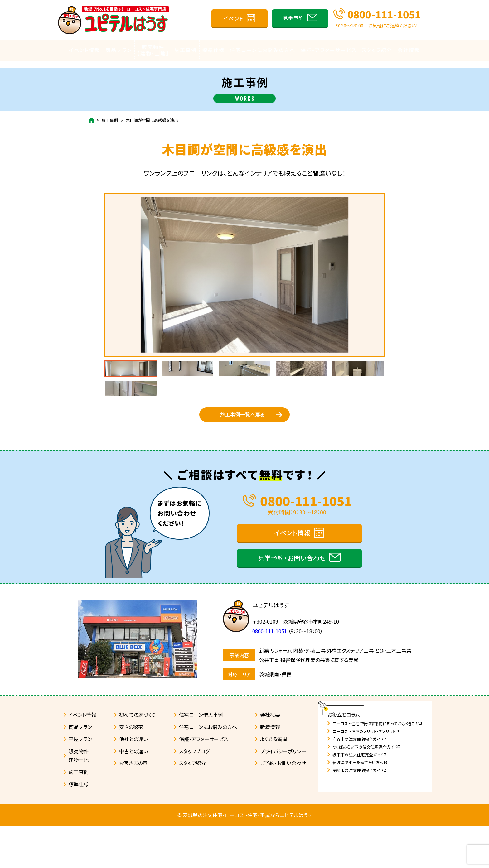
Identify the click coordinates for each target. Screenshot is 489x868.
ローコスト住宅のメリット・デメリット (366, 774)
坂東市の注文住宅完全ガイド (360, 797)
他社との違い (133, 781)
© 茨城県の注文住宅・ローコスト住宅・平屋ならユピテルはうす (245, 857)
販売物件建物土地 (79, 798)
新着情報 (270, 769)
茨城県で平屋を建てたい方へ (360, 805)
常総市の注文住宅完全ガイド (360, 813)
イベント (234, 18)
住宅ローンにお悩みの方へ (263, 50)
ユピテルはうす (274, 647)
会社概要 (270, 757)
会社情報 (409, 50)
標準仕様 (213, 50)
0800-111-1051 (384, 14)
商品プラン (119, 50)
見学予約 (293, 18)
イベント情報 (85, 50)
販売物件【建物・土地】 (153, 50)
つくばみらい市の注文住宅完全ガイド (367, 789)
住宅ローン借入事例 (201, 757)
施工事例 (186, 50)
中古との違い (133, 793)
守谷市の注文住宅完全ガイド (360, 781)
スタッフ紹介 (377, 50)
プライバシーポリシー (283, 793)
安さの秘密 (131, 769)
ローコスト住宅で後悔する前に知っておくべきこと (377, 766)
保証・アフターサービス (329, 50)
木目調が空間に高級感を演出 (152, 114)
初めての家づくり (137, 757)
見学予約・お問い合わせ (292, 600)
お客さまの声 (133, 805)
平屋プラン (80, 781)
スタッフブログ (194, 793)
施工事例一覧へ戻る (242, 449)
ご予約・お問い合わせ (283, 805)
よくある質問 (274, 781)
